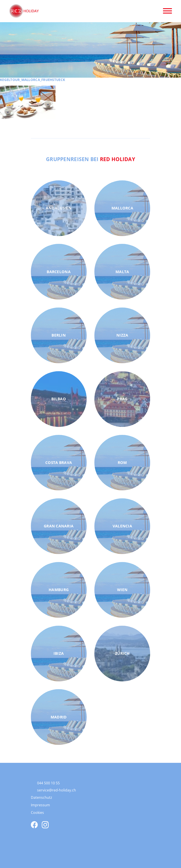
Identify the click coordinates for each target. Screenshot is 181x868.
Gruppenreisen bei (90, 159)
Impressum (40, 805)
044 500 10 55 (48, 783)
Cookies (37, 813)
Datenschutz (42, 797)
